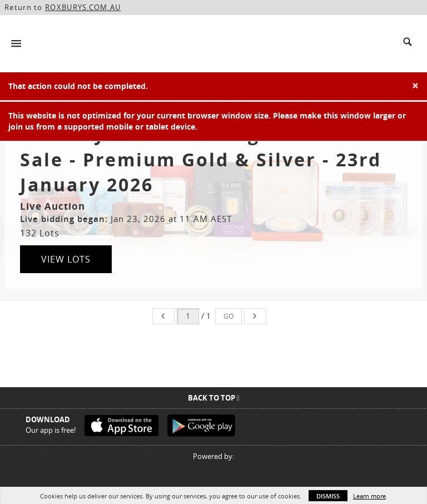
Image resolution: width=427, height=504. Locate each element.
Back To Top (214, 398)
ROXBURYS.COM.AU (83, 7)
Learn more (369, 496)
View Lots (66, 259)
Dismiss (328, 496)
